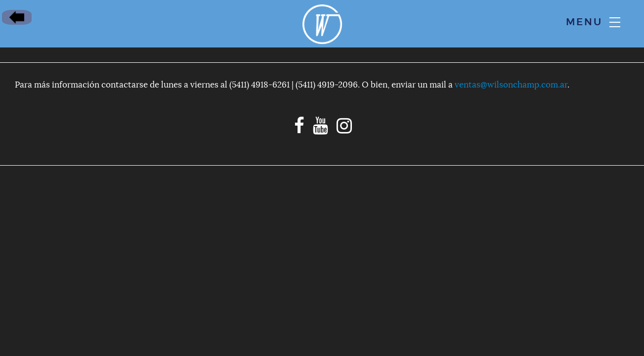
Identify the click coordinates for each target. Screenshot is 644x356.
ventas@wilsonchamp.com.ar (511, 85)
